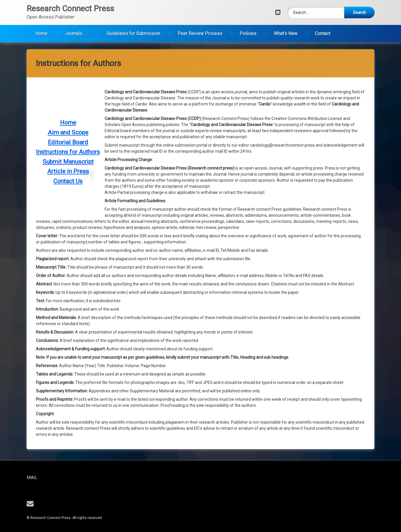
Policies (248, 18)
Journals (74, 18)
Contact (323, 18)
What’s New (286, 18)
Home (41, 18)
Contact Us (68, 34)
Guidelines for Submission (133, 18)
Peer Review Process (200, 18)
